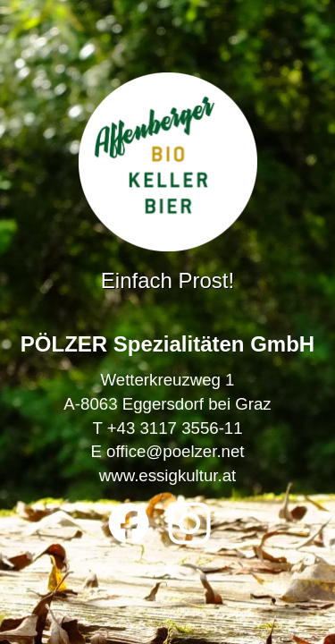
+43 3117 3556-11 (175, 428)
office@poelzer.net (175, 451)
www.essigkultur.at (167, 475)
